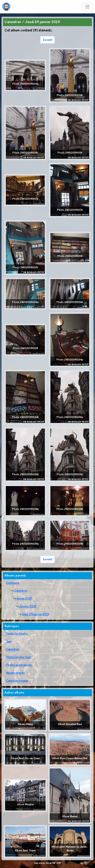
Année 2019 (24, 599)
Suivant (48, 40)
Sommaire (13, 583)
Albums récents (15, 673)
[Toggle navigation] (88, 7)
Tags (9, 642)
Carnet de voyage (17, 681)
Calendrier (21, 591)
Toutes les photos (17, 634)
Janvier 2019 (28, 607)
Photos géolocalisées (19, 665)
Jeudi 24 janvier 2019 (36, 614)
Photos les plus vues (19, 657)
